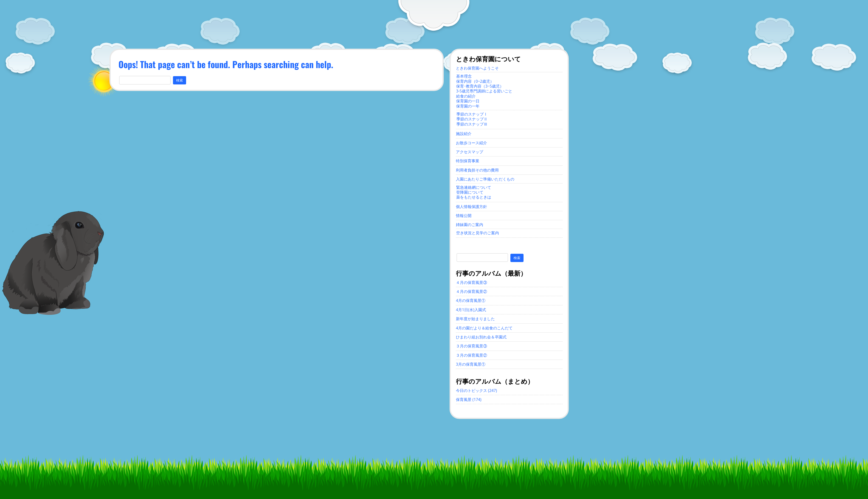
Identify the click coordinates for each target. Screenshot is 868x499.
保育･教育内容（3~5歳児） (480, 86)
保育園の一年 (468, 106)
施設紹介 (464, 134)
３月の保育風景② (471, 355)
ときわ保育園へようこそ (477, 68)
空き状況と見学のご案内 (478, 233)
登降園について (470, 192)
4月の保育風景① (471, 300)
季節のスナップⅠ (472, 114)
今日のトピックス (471, 390)
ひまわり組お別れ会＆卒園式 (481, 337)
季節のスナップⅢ (472, 124)
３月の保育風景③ (471, 346)
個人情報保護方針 (471, 207)
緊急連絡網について (474, 187)
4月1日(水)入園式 (471, 310)
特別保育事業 (468, 161)
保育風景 (464, 399)
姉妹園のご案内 (470, 225)
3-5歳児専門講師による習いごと (484, 91)
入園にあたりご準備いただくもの (485, 179)
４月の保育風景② (471, 291)
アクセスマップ (470, 152)
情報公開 (464, 216)
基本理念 (464, 76)
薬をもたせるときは (474, 197)
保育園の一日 (468, 101)
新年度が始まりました (475, 319)
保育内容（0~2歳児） (475, 81)
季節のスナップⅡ (472, 119)
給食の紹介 (466, 96)
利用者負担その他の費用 (477, 170)
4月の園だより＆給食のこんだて (484, 328)
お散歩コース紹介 (471, 143)
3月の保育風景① (471, 364)
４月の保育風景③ (471, 282)
